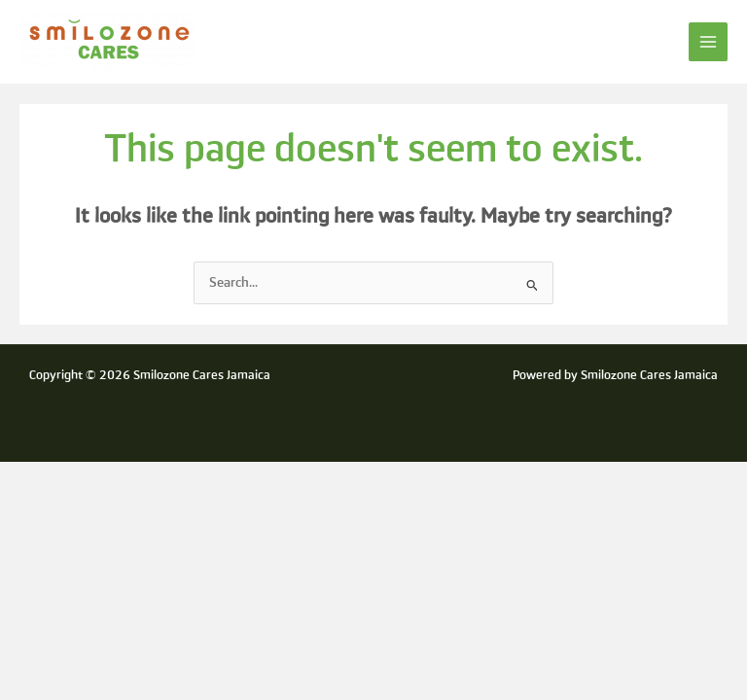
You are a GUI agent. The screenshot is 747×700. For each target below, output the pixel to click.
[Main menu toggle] (709, 42)
